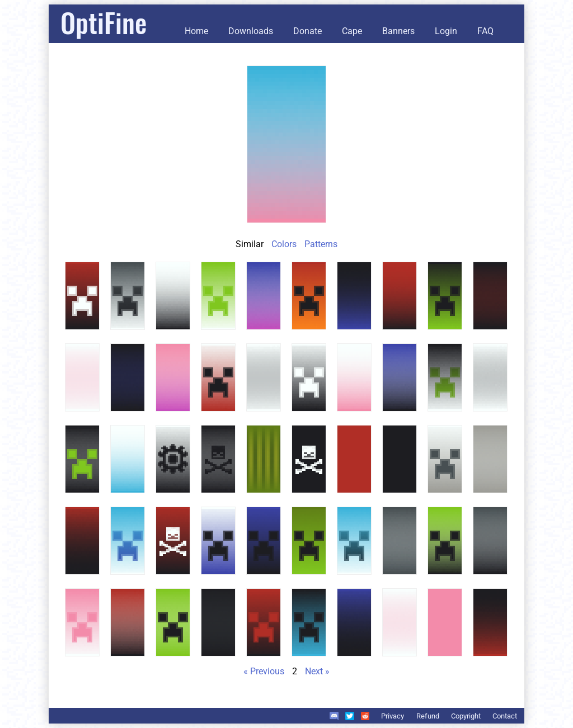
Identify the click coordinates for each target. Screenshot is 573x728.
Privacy (393, 716)
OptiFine (104, 22)
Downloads (251, 31)
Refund (428, 716)
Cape (352, 31)
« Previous (264, 671)
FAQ (485, 31)
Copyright (466, 716)
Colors (284, 244)
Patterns (321, 244)
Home (196, 31)
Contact (505, 716)
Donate (307, 31)
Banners (398, 31)
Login (446, 31)
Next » (317, 671)
